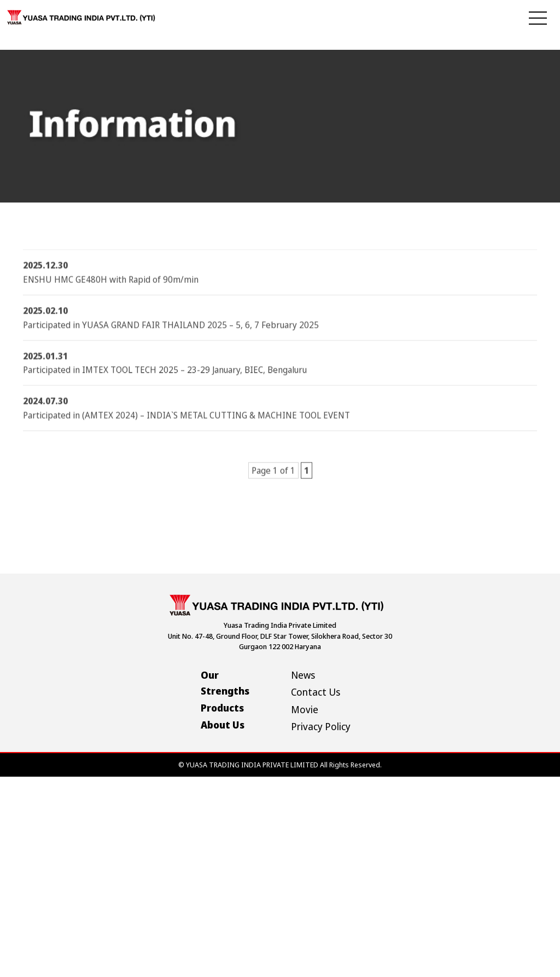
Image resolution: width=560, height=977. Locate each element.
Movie (305, 709)
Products (222, 708)
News (303, 675)
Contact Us (316, 692)
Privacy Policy (321, 726)
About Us (223, 725)
